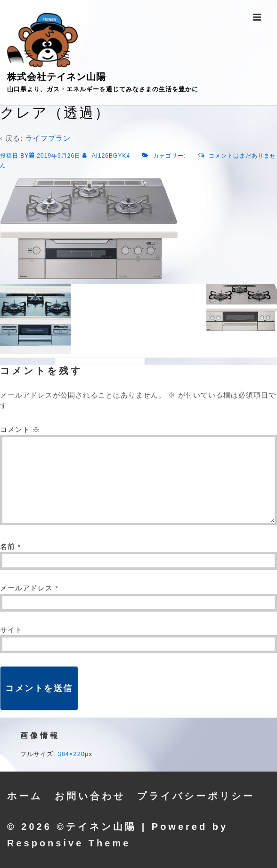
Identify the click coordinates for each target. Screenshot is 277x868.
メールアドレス (26, 588)
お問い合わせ (90, 796)
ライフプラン (48, 138)
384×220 (71, 754)
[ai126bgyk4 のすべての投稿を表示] (107, 156)
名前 (8, 546)
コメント (20, 429)
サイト (11, 630)
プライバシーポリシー (196, 796)
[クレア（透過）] (59, 156)
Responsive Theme (69, 843)
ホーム (25, 796)
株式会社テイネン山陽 (57, 77)
